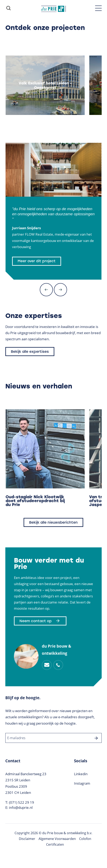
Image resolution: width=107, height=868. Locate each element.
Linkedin (81, 774)
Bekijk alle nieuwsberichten (53, 522)
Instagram (82, 783)
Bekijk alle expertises (30, 352)
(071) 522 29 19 (22, 802)
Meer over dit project (37, 261)
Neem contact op (40, 621)
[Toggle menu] (98, 8)
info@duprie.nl (21, 807)
